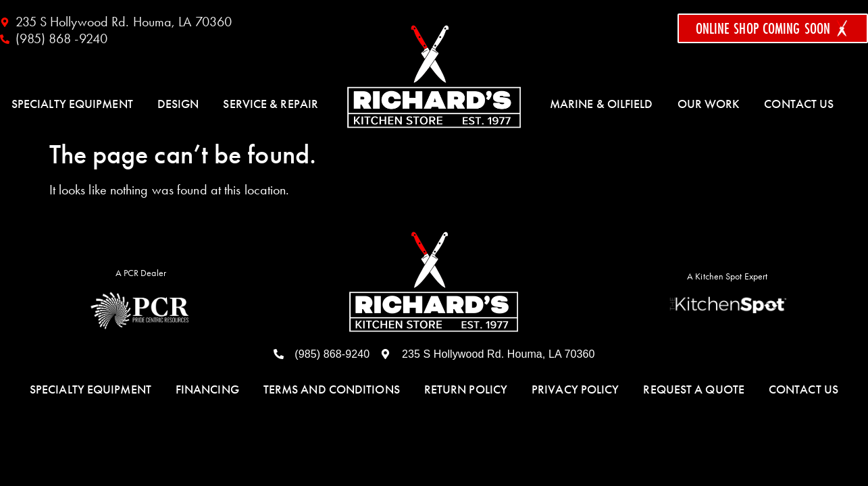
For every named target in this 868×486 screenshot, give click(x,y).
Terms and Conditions (332, 389)
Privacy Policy (575, 389)
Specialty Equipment (72, 104)
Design (178, 104)
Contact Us (799, 104)
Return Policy (466, 389)
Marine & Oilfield (602, 104)
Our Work (709, 104)
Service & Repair (271, 104)
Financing (207, 389)
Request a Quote (694, 389)
